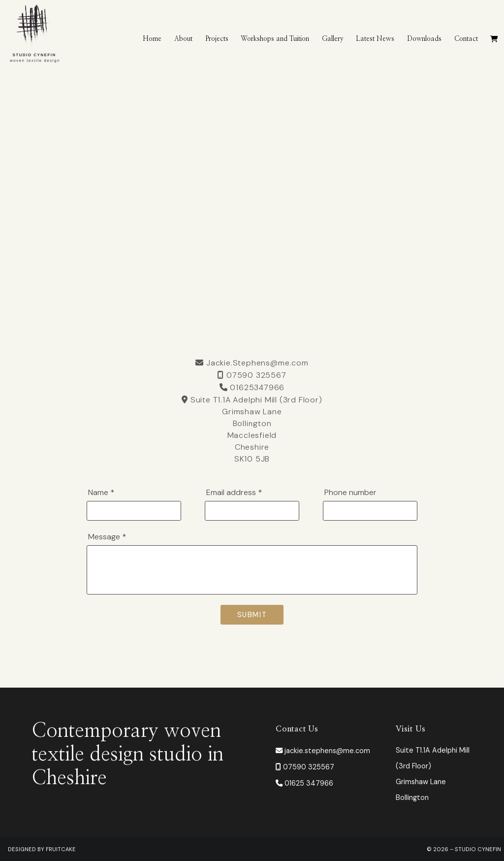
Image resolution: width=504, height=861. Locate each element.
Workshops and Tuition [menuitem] (275, 39)
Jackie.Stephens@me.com (257, 363)
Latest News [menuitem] (375, 39)
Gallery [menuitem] (333, 39)
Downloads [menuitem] (424, 39)
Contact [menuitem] (466, 39)
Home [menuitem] (152, 39)
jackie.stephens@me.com (327, 751)
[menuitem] (494, 39)
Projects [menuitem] (217, 39)
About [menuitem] (183, 39)
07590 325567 (309, 767)
